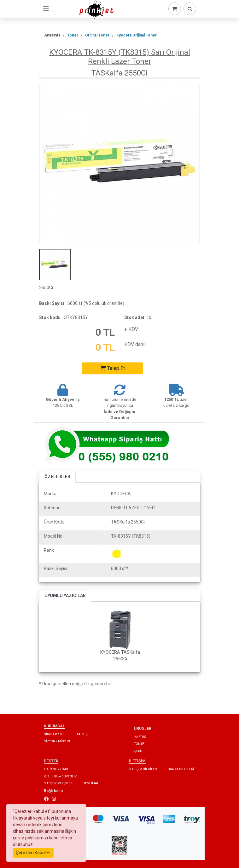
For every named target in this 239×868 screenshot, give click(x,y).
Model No (53, 536)
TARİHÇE (83, 734)
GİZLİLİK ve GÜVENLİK (60, 776)
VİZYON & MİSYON (57, 741)
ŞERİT (138, 751)
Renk (49, 550)
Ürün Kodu (54, 522)
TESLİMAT (91, 783)
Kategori (52, 508)
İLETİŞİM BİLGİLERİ (143, 769)
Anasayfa (52, 35)
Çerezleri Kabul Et (33, 853)
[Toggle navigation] (46, 9)
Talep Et (113, 368)
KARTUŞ (140, 737)
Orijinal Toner (97, 35)
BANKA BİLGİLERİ (181, 769)
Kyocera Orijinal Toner (137, 35)
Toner (73, 35)
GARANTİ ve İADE (57, 769)
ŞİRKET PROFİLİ (55, 734)
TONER (139, 744)
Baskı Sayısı (55, 568)
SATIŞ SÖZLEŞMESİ (59, 783)
